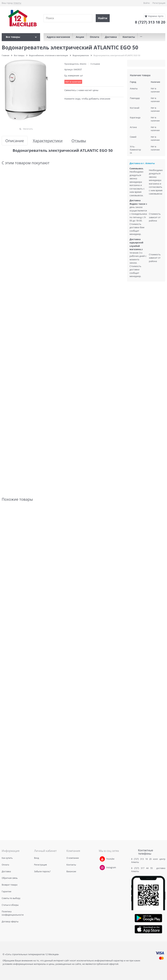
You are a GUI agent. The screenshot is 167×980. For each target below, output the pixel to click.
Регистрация (159, 3)
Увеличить (28, 129)
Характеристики (48, 141)
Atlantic (83, 64)
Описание (15, 141)
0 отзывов (95, 64)
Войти (147, 3)
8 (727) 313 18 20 (141, 859)
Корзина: (156, 16)
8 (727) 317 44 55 (143, 868)
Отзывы (79, 141)
